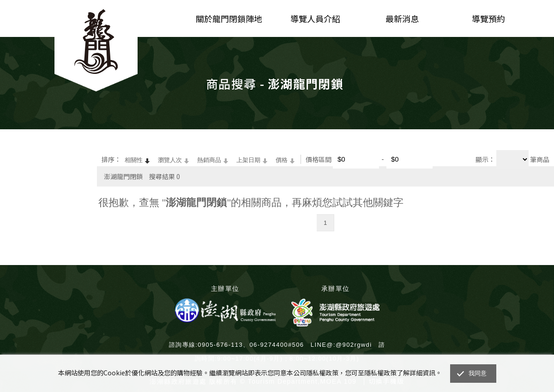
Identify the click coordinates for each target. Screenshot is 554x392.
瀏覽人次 (170, 160)
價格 (282, 160)
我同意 (478, 373)
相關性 (134, 160)
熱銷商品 (209, 160)
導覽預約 (488, 18)
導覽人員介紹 (315, 18)
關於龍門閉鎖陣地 (229, 18)
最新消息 (402, 18)
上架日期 (248, 160)
